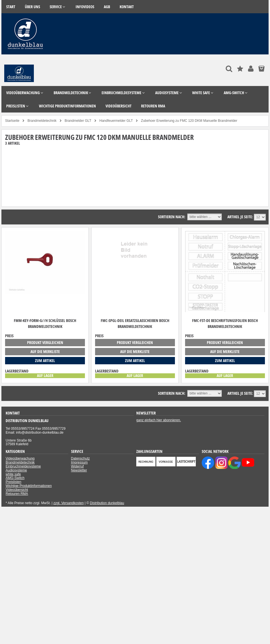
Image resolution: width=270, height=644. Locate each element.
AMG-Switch (15, 478)
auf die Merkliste (45, 351)
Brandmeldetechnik (20, 462)
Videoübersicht (17, 490)
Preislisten (13, 482)
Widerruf (77, 466)
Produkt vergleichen (45, 342)
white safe (13, 474)
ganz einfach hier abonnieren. (159, 420)
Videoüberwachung (20, 458)
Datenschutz (81, 458)
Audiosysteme (16, 470)
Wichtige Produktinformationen (29, 486)
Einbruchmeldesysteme (23, 466)
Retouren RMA (17, 494)
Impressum (79, 462)
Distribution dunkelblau (107, 503)
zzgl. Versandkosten (68, 503)
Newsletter (79, 470)
